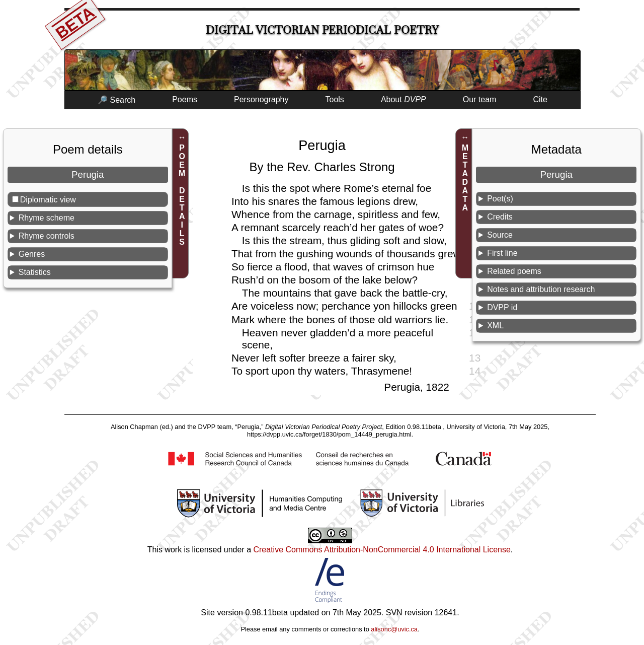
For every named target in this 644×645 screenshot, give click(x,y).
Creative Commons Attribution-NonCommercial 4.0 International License (382, 550)
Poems (185, 99)
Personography (261, 99)
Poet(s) (500, 199)
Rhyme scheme (47, 218)
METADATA (465, 178)
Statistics (35, 272)
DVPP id (502, 307)
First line (502, 253)
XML (495, 326)
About (404, 99)
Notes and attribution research (541, 289)
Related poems (514, 271)
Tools (335, 99)
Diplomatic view (48, 200)
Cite (540, 99)
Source (500, 235)
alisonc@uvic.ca (394, 629)
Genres (32, 254)
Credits (500, 217)
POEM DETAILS (182, 195)
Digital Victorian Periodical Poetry (322, 30)
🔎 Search (116, 100)
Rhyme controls (47, 236)
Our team (480, 99)
